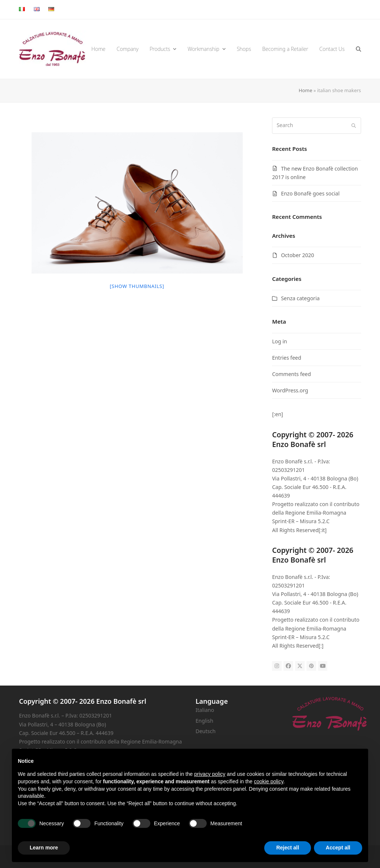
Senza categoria (300, 298)
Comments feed (291, 374)
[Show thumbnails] (137, 286)
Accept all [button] (338, 848)
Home (306, 90)
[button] (358, 49)
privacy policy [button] (210, 774)
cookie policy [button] (268, 781)
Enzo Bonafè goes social (310, 193)
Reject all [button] (287, 848)
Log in (279, 341)
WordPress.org (290, 390)
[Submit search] (354, 126)
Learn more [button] (44, 848)
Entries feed (286, 358)
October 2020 (297, 255)
